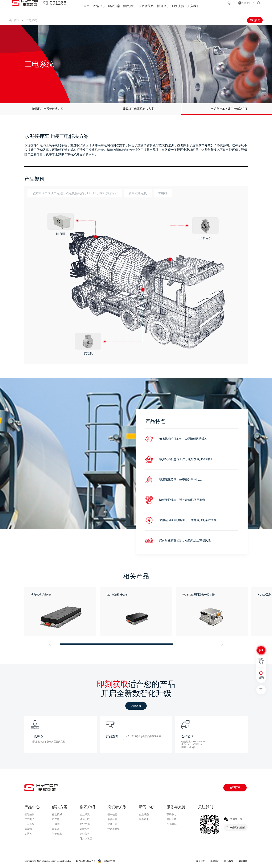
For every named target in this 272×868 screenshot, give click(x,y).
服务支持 (178, 8)
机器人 (28, 834)
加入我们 (193, 8)
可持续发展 (86, 839)
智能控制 (29, 814)
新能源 (28, 829)
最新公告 (112, 819)
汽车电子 (29, 819)
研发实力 (85, 829)
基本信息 (112, 814)
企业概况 (85, 814)
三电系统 (29, 824)
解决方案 (114, 8)
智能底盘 (57, 834)
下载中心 (171, 814)
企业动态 (144, 814)
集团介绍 (129, 8)
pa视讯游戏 (173, 829)
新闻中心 (163, 8)
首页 (87, 8)
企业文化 (85, 824)
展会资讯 (144, 819)
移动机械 (57, 814)
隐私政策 (229, 861)
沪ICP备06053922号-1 (85, 861)
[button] (50, 644)
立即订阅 (235, 788)
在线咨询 (255, 20)
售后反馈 (171, 819)
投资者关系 (146, 8)
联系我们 (201, 861)
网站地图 (243, 861)
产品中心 (99, 8)
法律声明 (215, 861)
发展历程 (85, 819)
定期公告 (112, 824)
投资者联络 (114, 829)
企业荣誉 (85, 834)
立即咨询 (136, 706)
